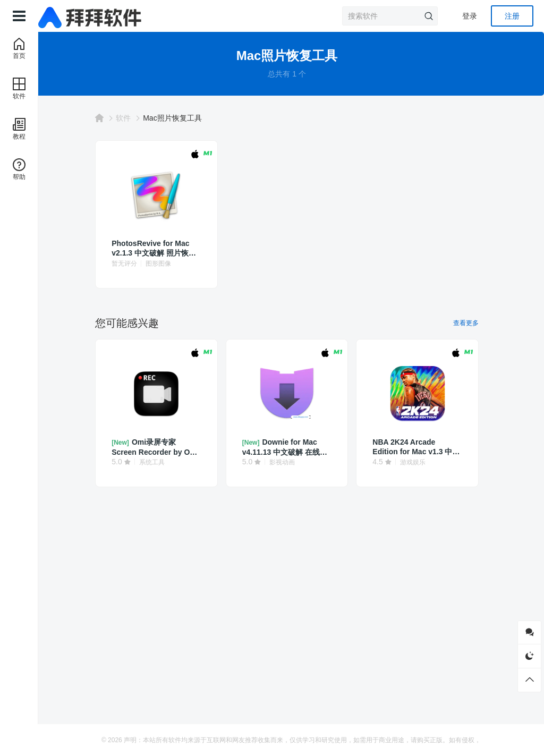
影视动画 (293, 462)
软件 (146, 118)
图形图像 (181, 264)
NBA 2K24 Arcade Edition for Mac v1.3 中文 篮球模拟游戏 (406, 447)
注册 (512, 16)
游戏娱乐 (411, 462)
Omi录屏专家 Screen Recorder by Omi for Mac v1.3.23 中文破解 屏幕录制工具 (173, 447)
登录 (470, 16)
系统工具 (174, 462)
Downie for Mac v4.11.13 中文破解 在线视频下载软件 (290, 447)
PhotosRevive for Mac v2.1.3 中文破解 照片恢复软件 (169, 248)
